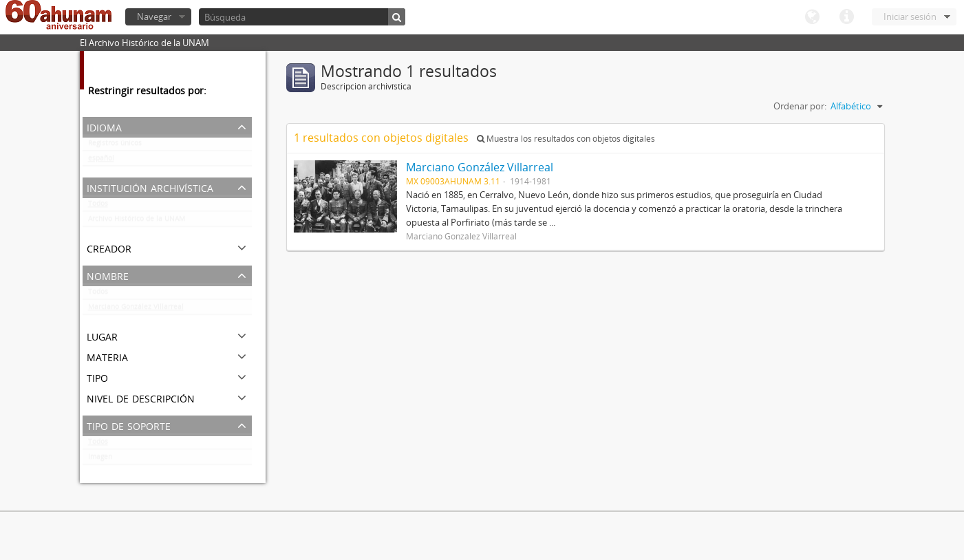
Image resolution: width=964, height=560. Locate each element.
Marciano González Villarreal (136, 310)
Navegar (154, 17)
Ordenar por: (800, 106)
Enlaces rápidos (846, 17)
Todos (98, 206)
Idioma (812, 17)
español (101, 161)
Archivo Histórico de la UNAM (137, 222)
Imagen (100, 460)
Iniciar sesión (910, 17)
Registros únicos (115, 146)
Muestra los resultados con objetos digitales (566, 139)
